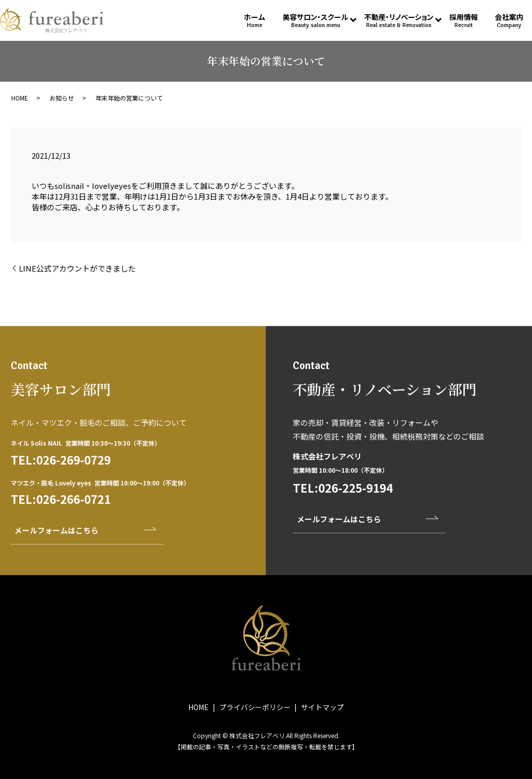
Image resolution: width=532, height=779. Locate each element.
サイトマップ (322, 707)
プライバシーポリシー (255, 707)
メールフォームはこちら (56, 554)
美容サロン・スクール (315, 20)
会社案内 (509, 20)
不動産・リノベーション (399, 20)
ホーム (255, 20)
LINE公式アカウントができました (77, 268)
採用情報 (464, 20)
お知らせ (62, 98)
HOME (20, 98)
